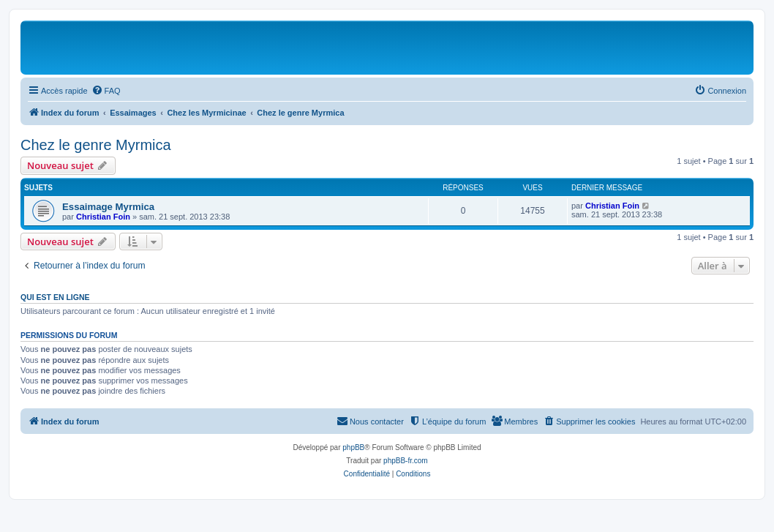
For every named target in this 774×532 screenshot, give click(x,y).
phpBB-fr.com (406, 461)
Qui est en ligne (55, 297)
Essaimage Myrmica (108, 207)
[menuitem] (106, 91)
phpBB (353, 447)
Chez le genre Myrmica (96, 145)
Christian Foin (103, 217)
